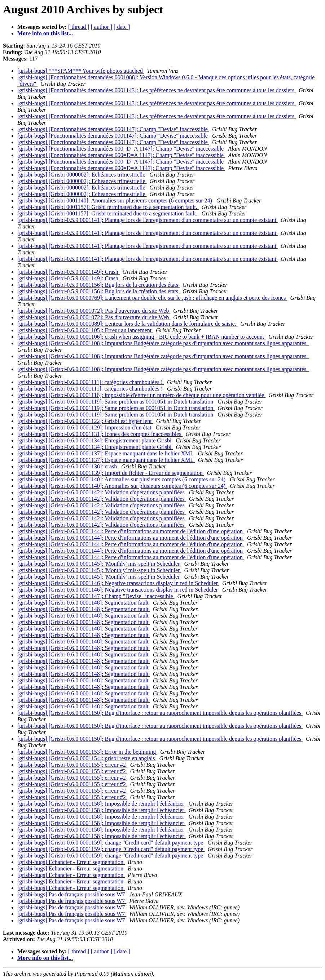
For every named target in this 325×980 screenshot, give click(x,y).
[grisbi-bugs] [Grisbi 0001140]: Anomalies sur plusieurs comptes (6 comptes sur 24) (115, 201)
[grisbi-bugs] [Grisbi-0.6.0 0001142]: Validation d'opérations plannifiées (102, 492)
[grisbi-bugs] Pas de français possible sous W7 (72, 894)
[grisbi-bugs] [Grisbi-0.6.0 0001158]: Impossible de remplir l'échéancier (102, 804)
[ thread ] (79, 27)
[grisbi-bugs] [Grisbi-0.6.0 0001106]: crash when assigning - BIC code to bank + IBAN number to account (141, 337)
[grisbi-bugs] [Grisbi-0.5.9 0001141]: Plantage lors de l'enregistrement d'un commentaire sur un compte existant (148, 220)
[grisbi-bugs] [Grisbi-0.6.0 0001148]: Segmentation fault (84, 603)
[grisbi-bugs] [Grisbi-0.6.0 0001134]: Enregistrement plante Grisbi (95, 440)
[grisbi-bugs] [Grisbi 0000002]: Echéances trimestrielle (82, 175)
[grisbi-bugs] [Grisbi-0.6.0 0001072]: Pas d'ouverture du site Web (94, 311)
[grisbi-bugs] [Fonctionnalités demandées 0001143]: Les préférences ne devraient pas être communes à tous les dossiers (157, 90)
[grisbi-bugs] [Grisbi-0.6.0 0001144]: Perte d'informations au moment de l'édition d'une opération (131, 531)
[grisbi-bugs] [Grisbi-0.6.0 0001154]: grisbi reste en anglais (87, 758)
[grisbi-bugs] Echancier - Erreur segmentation (71, 862)
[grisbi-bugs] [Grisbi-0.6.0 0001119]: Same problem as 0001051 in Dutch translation (116, 402)
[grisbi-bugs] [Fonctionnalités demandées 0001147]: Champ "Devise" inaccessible (113, 129)
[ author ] (102, 27)
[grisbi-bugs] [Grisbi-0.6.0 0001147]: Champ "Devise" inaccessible (96, 596)
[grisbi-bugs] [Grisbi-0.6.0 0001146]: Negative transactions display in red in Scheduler (118, 583)
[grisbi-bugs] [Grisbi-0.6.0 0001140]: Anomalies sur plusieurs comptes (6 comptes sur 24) (122, 479)
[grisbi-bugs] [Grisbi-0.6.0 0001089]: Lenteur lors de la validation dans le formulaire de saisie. (128, 324)
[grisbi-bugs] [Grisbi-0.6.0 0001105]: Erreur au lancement (85, 330)
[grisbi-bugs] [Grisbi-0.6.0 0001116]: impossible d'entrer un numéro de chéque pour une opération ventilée (141, 395)
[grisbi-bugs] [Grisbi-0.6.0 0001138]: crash (68, 466)
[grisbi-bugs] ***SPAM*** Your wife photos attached (81, 71)
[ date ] (122, 27)
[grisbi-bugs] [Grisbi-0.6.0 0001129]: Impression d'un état (85, 427)
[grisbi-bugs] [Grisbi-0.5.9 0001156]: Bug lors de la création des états (98, 285)
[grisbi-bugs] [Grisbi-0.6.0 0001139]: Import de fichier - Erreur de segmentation (111, 473)
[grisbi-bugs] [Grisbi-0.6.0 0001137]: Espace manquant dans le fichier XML (106, 453)
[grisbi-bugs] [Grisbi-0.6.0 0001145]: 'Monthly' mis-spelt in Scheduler (99, 564)
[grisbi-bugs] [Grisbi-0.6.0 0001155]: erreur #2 (72, 765)
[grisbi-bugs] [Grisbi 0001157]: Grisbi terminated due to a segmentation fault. (108, 207)
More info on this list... (45, 33)
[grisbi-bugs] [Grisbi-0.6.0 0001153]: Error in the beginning (87, 752)
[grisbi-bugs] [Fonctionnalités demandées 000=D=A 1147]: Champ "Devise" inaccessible (121, 149)
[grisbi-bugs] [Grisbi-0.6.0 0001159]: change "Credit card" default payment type (111, 843)
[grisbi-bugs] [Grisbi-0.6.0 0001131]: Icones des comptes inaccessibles (100, 434)
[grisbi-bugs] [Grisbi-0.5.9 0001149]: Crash (69, 272)
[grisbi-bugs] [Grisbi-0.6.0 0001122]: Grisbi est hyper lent (85, 421)
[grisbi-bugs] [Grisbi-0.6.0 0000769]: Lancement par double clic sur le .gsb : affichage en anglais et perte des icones (152, 298)
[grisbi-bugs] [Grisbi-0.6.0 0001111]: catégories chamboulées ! (91, 382)
